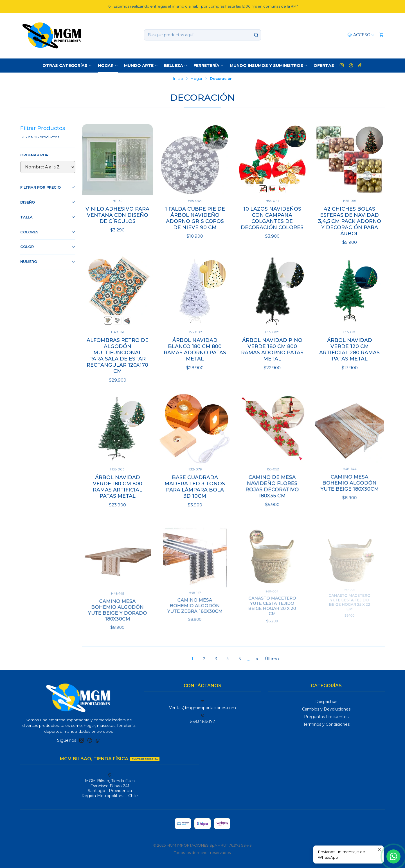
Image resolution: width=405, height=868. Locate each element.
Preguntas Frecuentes (326, 717)
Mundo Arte (141, 66)
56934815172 (203, 719)
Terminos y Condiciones (326, 724)
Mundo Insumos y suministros (269, 66)
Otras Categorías (67, 66)
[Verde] (263, 189)
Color (48, 247)
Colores (48, 232)
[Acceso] (361, 35)
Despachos (326, 702)
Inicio (178, 79)
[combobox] (202, 35)
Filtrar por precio (48, 187)
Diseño (48, 202)
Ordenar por (34, 155)
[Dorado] (282, 189)
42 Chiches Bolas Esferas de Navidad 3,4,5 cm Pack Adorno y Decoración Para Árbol (350, 221)
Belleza (176, 66)
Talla (48, 217)
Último (272, 659)
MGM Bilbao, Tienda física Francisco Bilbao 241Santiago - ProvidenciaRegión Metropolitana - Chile (110, 786)
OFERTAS (324, 66)
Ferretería (209, 66)
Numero (48, 262)
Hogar (108, 66)
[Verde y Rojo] (272, 189)
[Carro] (381, 35)
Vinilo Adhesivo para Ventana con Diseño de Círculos (117, 215)
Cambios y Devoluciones (326, 709)
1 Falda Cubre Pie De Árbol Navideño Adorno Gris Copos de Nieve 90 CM (195, 218)
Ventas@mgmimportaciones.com (202, 705)
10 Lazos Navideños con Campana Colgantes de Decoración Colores (272, 218)
